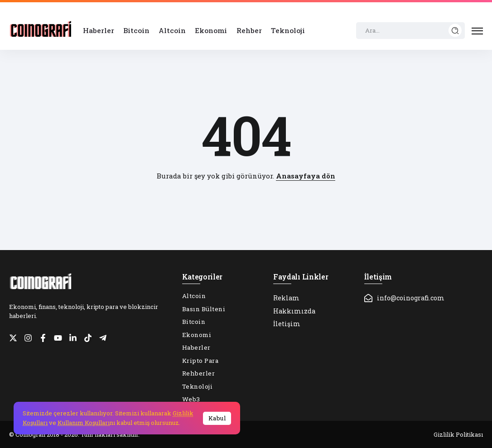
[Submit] (455, 31)
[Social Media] (13, 338)
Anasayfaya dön (306, 176)
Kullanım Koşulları (84, 423)
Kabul (217, 418)
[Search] (410, 31)
